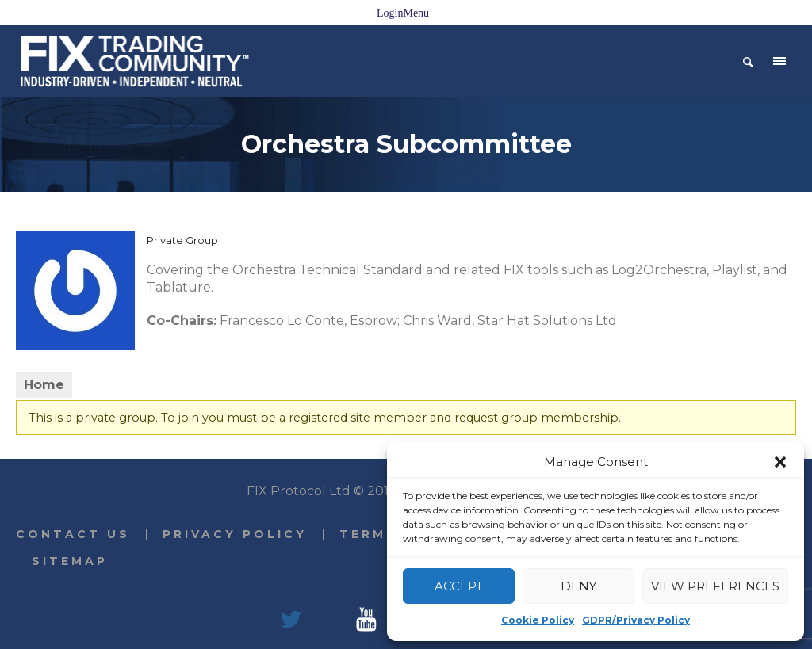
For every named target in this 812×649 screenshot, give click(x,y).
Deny (578, 586)
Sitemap (70, 561)
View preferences (715, 586)
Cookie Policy (538, 620)
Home (44, 385)
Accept (459, 586)
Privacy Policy (235, 534)
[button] (780, 462)
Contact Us (73, 534)
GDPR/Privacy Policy (636, 620)
